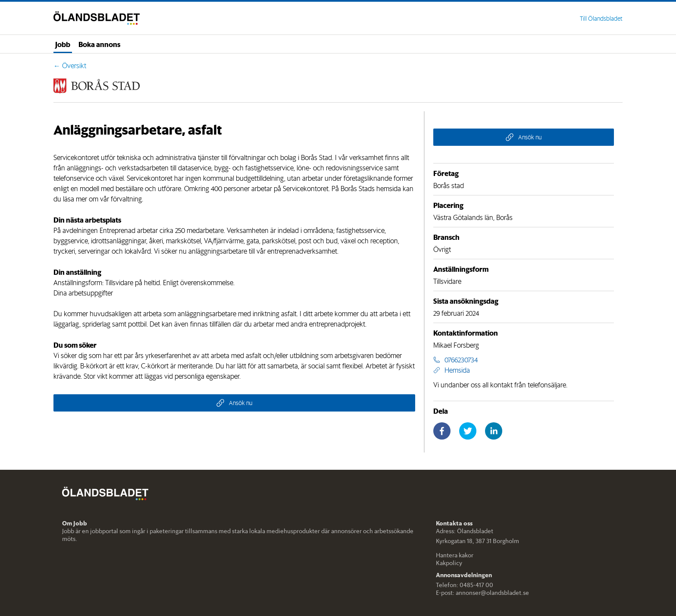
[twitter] (468, 431)
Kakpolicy (449, 563)
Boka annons (99, 44)
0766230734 (455, 360)
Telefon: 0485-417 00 (465, 585)
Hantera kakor (455, 555)
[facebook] (442, 431)
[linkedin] (494, 431)
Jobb (63, 44)
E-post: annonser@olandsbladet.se (482, 593)
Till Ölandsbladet (601, 19)
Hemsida (452, 370)
